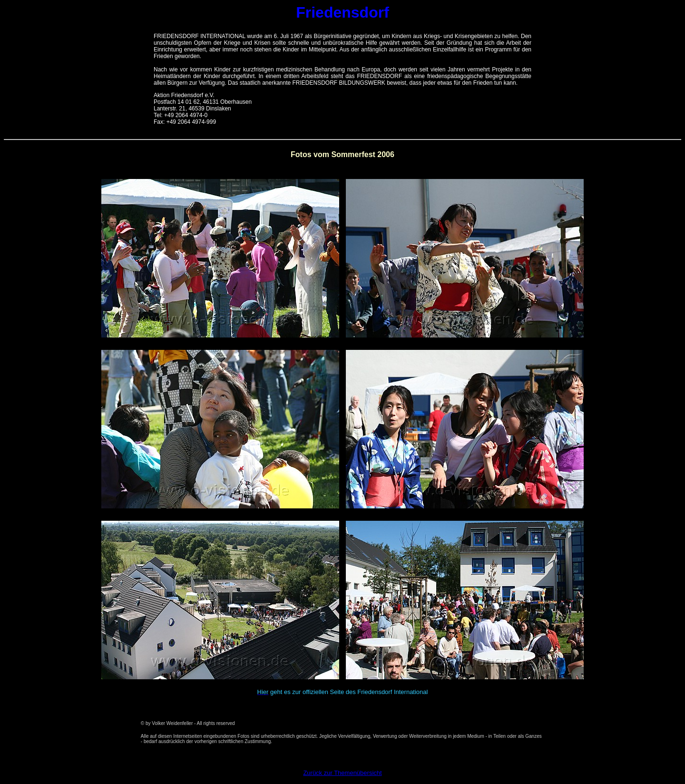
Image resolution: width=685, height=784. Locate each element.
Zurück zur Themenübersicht (342, 773)
